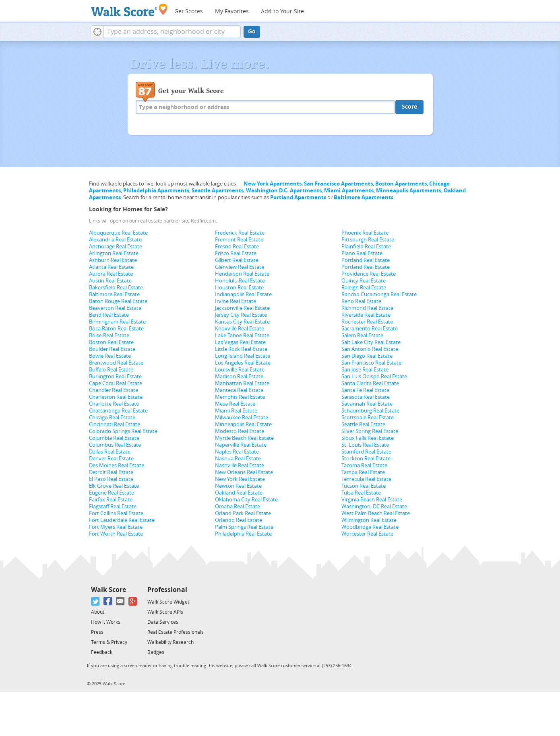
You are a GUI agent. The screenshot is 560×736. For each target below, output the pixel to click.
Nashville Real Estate (240, 465)
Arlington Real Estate (114, 253)
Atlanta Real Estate (111, 267)
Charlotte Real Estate (114, 404)
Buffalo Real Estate (111, 370)
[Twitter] (96, 601)
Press (97, 632)
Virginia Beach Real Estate (372, 500)
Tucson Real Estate (364, 486)
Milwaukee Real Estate (242, 417)
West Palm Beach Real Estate (376, 513)
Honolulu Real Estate (240, 281)
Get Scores (189, 11)
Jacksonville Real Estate (242, 308)
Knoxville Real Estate (240, 329)
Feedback (102, 652)
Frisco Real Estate (236, 253)
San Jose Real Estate (365, 370)
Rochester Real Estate (367, 322)
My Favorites (232, 11)
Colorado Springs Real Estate (123, 431)
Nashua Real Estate (238, 459)
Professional (167, 590)
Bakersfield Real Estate (116, 288)
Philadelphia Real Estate (243, 534)
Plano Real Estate (362, 253)
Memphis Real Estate (240, 397)
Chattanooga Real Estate (118, 411)
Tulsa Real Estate (361, 493)
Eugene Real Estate (112, 493)
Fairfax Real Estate (111, 500)
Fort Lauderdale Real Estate (122, 520)
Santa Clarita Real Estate (370, 383)
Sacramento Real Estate (370, 329)
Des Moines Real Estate (117, 465)
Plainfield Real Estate (366, 246)
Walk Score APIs (165, 612)
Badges (156, 652)
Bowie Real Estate (110, 356)
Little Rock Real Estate (241, 349)
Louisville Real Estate (240, 370)
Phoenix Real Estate (365, 233)
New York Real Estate (240, 479)
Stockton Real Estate (366, 459)
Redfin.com (203, 221)
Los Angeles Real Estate (243, 363)
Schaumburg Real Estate (370, 411)
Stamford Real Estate (366, 452)
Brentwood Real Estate (116, 363)
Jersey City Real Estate (241, 315)
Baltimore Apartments (364, 197)
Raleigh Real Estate (364, 288)
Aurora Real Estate (111, 274)
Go (252, 32)
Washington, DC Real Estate (374, 506)
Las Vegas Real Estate (240, 342)
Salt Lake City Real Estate (371, 342)
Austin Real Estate (110, 281)
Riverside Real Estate (366, 315)
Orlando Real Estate (239, 520)
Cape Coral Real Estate (116, 383)
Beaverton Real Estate (115, 308)
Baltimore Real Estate (114, 294)
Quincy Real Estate (364, 281)
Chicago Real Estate (112, 417)
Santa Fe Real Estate (365, 390)
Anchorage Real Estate (116, 246)
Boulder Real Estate (112, 349)
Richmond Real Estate (367, 308)
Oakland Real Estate (239, 493)
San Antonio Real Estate (370, 349)
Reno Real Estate (361, 301)
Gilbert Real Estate (237, 260)
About (98, 612)
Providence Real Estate (369, 274)
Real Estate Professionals (176, 632)
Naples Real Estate (237, 452)
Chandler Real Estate (114, 390)
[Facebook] (108, 601)
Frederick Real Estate (240, 233)
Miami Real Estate (236, 411)
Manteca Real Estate (239, 390)
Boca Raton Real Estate (116, 329)
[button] (97, 32)
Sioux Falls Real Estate (368, 438)
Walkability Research (170, 642)
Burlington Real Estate (115, 376)
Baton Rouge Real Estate (118, 301)
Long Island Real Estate (243, 356)
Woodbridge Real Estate (370, 527)
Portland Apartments (298, 197)
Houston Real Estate (239, 288)
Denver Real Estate (111, 459)
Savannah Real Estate (367, 404)
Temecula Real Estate (366, 479)
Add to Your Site (282, 11)
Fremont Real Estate (239, 240)
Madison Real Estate (239, 376)
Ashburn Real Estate (113, 260)
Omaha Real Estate (238, 506)
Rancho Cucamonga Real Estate (379, 294)
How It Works (106, 622)
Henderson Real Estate (242, 274)
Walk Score (108, 590)
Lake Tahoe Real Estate (242, 335)
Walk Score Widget (168, 602)
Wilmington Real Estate (369, 520)
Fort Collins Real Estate (116, 513)
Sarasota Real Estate (366, 397)
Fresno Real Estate (237, 246)
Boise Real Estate (109, 335)
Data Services (163, 622)
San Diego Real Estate (367, 356)
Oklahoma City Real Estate (246, 500)
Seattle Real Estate (363, 424)
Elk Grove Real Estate (114, 486)
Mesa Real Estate (235, 404)
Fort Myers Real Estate (116, 527)
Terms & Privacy (109, 642)
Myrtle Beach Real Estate (244, 438)
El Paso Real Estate (111, 479)
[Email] (121, 601)
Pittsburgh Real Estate (368, 240)
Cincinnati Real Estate (115, 424)
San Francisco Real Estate (371, 363)
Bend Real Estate (109, 315)
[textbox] (172, 32)
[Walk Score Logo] (129, 10)
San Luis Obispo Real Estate (374, 376)
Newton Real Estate (238, 486)
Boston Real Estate (111, 342)
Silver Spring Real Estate (370, 431)
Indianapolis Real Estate (243, 294)
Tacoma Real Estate (364, 465)
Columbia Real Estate (114, 438)
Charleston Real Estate (116, 397)
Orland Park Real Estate (243, 513)
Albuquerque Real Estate (118, 233)
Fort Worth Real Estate (116, 534)
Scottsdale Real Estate (368, 417)
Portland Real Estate (366, 260)
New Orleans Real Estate (244, 472)
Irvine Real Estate (236, 301)
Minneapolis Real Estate (243, 424)
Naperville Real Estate (241, 445)
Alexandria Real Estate (115, 240)
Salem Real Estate (362, 335)
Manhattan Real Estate (242, 383)
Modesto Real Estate (240, 431)
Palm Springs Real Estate (244, 527)
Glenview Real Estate (240, 267)
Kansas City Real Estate (242, 322)
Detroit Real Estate (111, 472)
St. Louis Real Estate (365, 445)
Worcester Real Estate (367, 534)
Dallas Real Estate (110, 452)
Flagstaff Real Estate (113, 506)
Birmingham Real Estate (117, 322)
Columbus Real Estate (115, 445)
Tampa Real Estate (363, 472)
